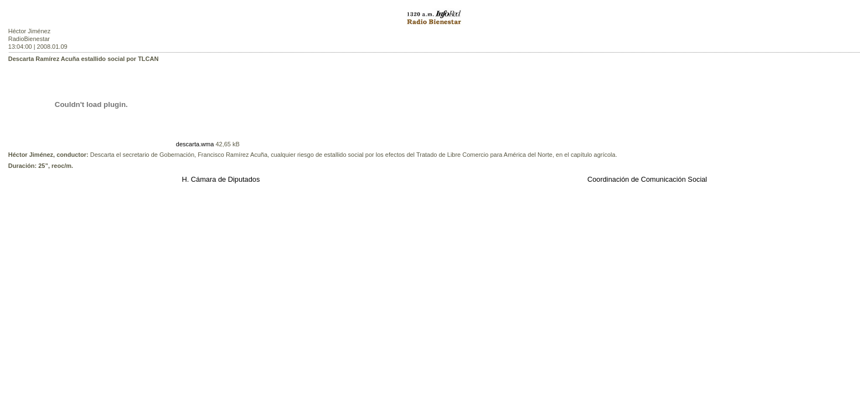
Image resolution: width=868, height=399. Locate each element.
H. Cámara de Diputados (221, 179)
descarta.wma (195, 144)
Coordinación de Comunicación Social (647, 179)
